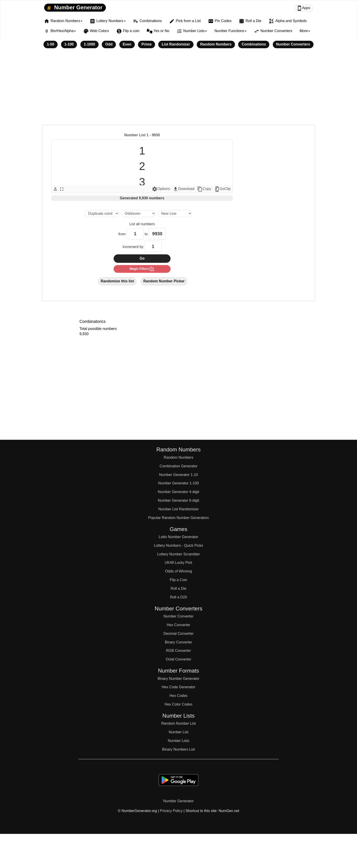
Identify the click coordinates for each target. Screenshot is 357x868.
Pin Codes (220, 21)
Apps (303, 8)
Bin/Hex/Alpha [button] (60, 31)
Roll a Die (250, 21)
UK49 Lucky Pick (179, 563)
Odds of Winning (178, 571)
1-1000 (89, 44)
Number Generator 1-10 (178, 475)
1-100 (69, 44)
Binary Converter (178, 642)
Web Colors (96, 31)
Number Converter (178, 616)
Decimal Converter (178, 634)
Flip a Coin (178, 580)
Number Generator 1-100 (179, 483)
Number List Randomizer (179, 509)
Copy (204, 189)
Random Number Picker (164, 281)
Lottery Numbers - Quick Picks (178, 545)
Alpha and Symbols (288, 21)
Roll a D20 (179, 597)
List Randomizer (176, 44)
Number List (178, 732)
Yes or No (158, 31)
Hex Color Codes (178, 704)
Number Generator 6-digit (178, 500)
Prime (146, 44)
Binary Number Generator (178, 679)
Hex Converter (178, 625)
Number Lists (178, 741)
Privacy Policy (171, 811)
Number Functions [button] (231, 31)
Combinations (147, 21)
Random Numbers (216, 44)
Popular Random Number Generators (178, 518)
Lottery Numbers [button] (108, 21)
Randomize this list (117, 281)
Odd (109, 44)
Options (161, 189)
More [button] (305, 31)
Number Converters (273, 31)
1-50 (51, 44)
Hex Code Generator (178, 687)
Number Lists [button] (192, 31)
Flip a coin (128, 31)
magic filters (142, 269)
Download (184, 189)
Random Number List (178, 723)
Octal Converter (178, 659)
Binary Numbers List (178, 749)
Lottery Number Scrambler (178, 554)
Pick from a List (185, 21)
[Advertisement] (178, 90)
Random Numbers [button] (63, 21)
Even (127, 44)
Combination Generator (178, 466)
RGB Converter (178, 651)
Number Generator (74, 8)
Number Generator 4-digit (178, 492)
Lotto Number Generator (178, 537)
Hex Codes (178, 696)
